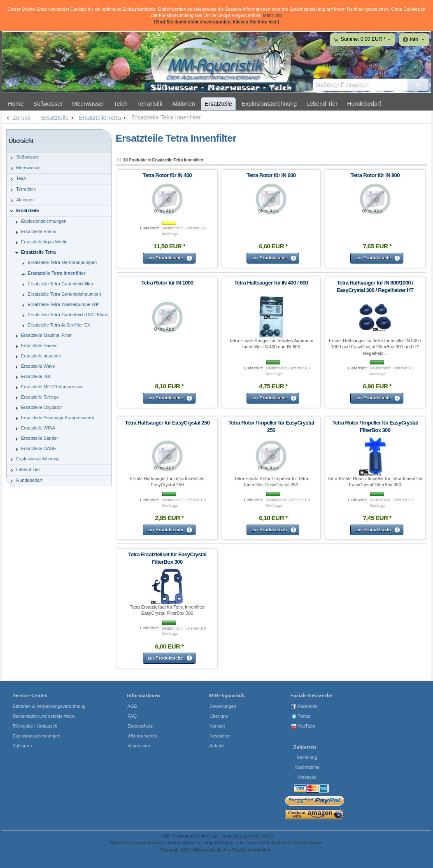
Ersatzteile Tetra (103, 118)
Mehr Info (272, 15)
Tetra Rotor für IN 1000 (167, 283)
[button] (418, 85)
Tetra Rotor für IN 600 (271, 175)
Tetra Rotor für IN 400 (167, 175)
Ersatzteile (58, 118)
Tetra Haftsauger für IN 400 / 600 (271, 283)
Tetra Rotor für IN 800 (375, 175)
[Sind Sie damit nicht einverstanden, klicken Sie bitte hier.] (216, 22)
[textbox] (360, 85)
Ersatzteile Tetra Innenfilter (166, 117)
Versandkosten (236, 836)
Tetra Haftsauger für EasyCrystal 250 (167, 423)
